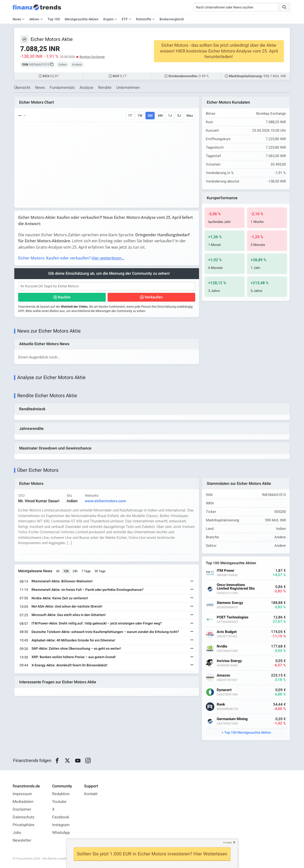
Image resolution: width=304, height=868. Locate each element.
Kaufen (64, 297)
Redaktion (61, 794)
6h (58, 571)
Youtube (59, 802)
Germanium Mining (232, 719)
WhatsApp (61, 833)
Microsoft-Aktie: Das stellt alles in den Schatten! (69, 615)
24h (75, 571)
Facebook (61, 817)
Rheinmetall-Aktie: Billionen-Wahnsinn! (62, 581)
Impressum (22, 794)
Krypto (108, 19)
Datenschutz (24, 817)
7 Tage (86, 571)
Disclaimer (22, 809)
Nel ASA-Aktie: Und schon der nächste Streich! (67, 606)
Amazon (223, 675)
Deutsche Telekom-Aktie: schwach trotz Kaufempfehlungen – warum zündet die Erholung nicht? (105, 632)
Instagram (61, 825)
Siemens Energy (230, 603)
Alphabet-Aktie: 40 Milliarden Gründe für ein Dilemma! (73, 640)
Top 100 (54, 19)
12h (66, 571)
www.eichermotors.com (105, 501)
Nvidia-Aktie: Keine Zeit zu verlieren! (60, 598)
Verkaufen (154, 297)
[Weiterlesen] (192, 582)
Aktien (34, 19)
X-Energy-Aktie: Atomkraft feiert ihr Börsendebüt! (69, 665)
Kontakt (91, 794)
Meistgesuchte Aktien (82, 19)
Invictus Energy (229, 661)
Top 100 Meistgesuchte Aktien (248, 733)
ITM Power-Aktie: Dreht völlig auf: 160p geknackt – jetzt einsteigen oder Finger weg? (97, 623)
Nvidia (222, 646)
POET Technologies (233, 617)
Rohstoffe (144, 19)
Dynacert (224, 690)
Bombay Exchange (92, 57)
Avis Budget (227, 632)
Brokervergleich (172, 19)
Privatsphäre (24, 825)
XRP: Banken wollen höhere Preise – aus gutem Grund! (74, 657)
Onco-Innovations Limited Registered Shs (236, 587)
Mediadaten (23, 802)
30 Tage (100, 571)
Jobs (17, 833)
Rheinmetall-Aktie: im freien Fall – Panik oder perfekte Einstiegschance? (88, 590)
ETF (125, 19)
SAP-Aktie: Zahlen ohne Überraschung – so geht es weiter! (76, 649)
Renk (221, 704)
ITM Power (226, 571)
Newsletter (22, 840)
